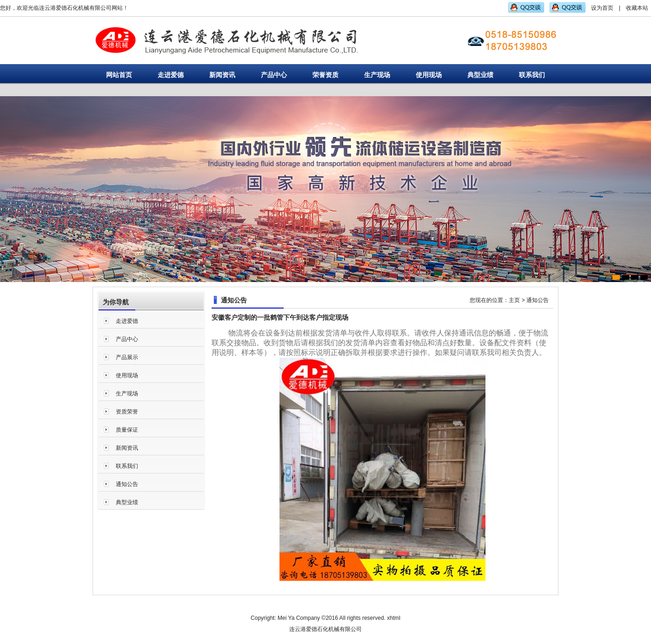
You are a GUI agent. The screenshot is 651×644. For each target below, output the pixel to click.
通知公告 (127, 484)
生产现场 (377, 75)
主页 (514, 300)
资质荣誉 (127, 412)
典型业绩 (480, 75)
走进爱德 (171, 75)
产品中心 (274, 75)
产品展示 (127, 357)
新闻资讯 (222, 75)
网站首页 (119, 75)
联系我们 (532, 75)
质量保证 (127, 430)
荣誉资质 (325, 75)
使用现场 (429, 75)
